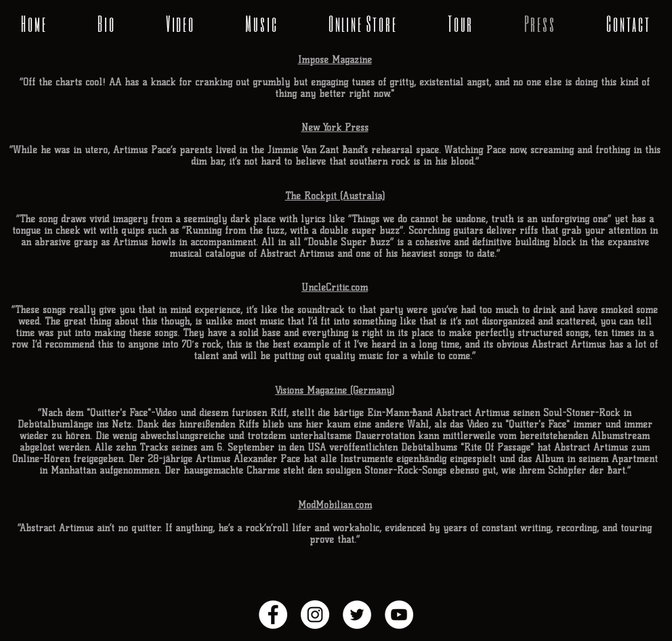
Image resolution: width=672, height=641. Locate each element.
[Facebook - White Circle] (273, 615)
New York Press (335, 128)
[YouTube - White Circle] (399, 615)
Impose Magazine (335, 60)
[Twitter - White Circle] (357, 615)
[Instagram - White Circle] (315, 615)
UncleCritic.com (335, 288)
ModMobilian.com (335, 505)
